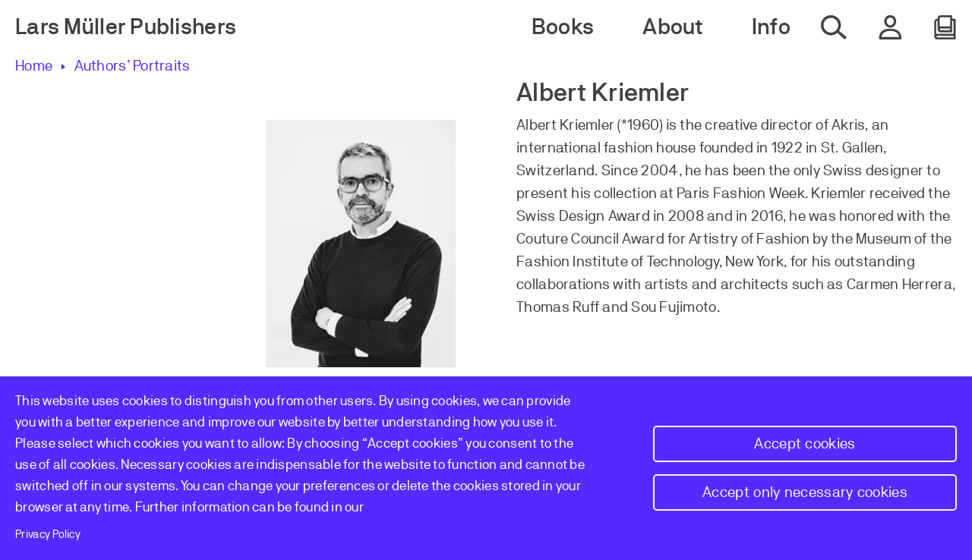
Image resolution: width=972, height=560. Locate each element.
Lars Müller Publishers (126, 27)
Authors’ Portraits (132, 66)
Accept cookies (805, 444)
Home (34, 66)
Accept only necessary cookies (805, 492)
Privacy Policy (48, 534)
